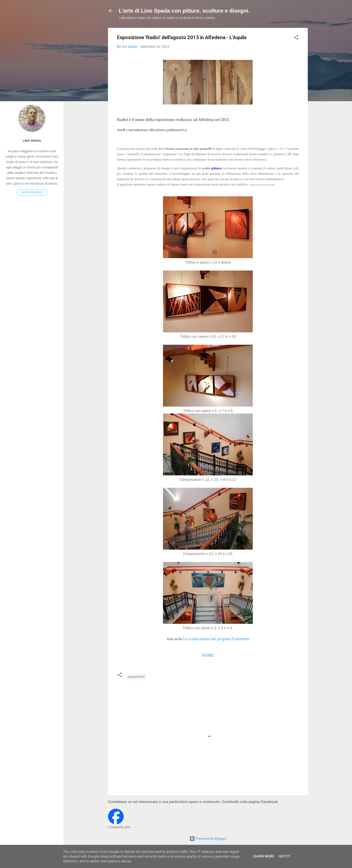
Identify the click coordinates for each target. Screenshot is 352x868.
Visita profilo (32, 192)
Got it (284, 856)
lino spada (32, 141)
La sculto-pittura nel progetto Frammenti (216, 639)
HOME (208, 655)
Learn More (263, 856)
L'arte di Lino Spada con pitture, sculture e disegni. (184, 11)
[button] (296, 38)
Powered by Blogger (208, 838)
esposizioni (136, 677)
